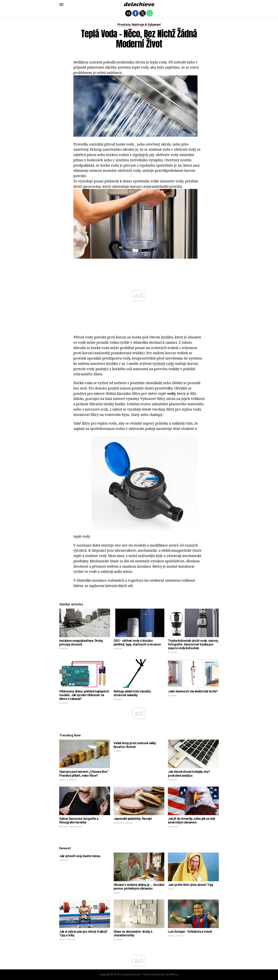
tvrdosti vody (163, 364)
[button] (61, 4)
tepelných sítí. (144, 155)
